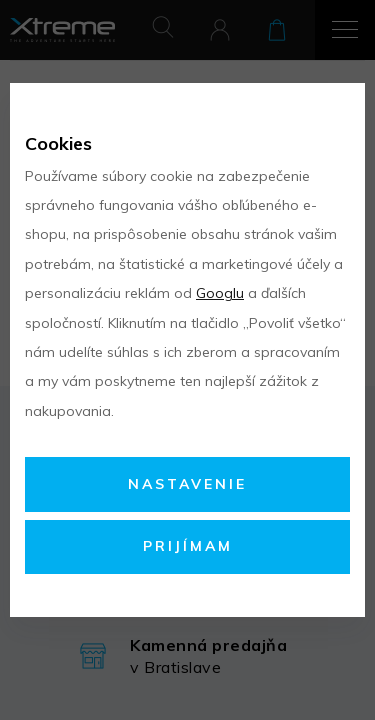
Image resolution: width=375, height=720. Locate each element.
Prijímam (188, 546)
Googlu (220, 293)
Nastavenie (187, 484)
